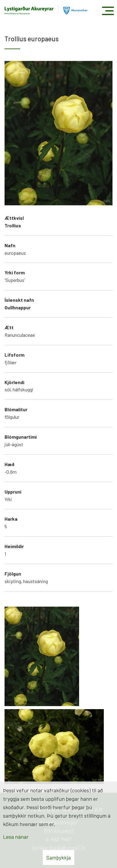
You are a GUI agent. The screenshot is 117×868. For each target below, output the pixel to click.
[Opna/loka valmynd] (108, 11)
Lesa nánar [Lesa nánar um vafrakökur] (16, 837)
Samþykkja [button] (58, 857)
